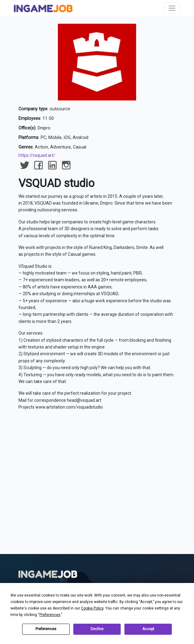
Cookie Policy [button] (92, 608)
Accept (148, 629)
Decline (97, 629)
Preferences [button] (50, 615)
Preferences (46, 629)
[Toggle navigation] (172, 8)
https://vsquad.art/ (37, 155)
